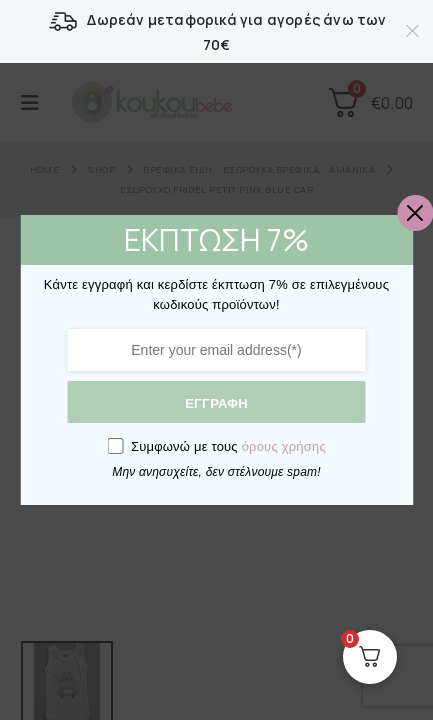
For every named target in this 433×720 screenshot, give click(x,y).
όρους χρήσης (284, 446)
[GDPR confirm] (115, 446)
